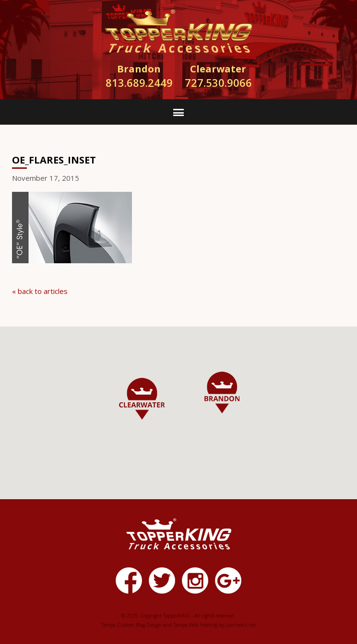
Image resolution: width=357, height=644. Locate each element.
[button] (222, 392)
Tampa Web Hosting (195, 625)
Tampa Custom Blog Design (131, 625)
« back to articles (40, 291)
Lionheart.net (241, 625)
